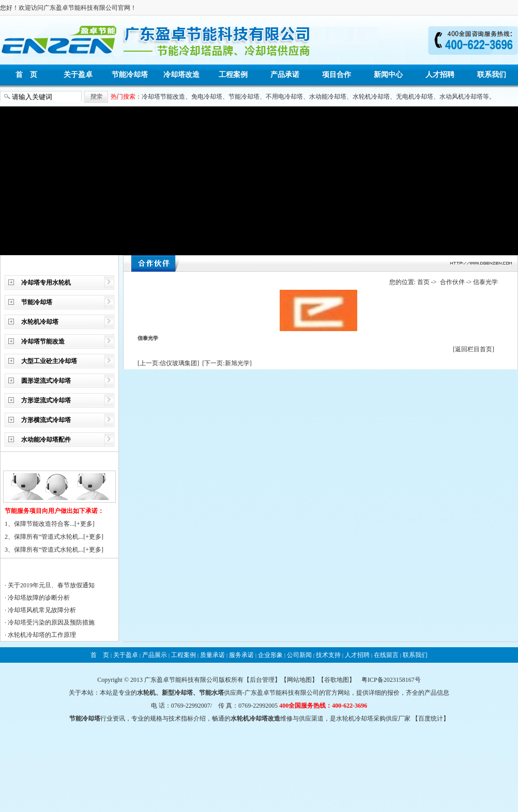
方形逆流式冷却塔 (46, 400)
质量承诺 (212, 655)
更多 (86, 524)
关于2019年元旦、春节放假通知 (51, 585)
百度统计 (431, 719)
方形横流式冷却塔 (46, 420)
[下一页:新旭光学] (227, 363)
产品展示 (155, 655)
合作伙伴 (452, 282)
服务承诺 (241, 655)
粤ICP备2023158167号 (391, 680)
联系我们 (492, 75)
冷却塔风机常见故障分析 (42, 610)
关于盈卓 (78, 75)
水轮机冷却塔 (371, 97)
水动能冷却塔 (328, 97)
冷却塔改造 (181, 75)
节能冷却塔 (130, 75)
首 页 (26, 75)
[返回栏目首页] (474, 349)
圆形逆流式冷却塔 (46, 381)
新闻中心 (388, 75)
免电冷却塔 (207, 97)
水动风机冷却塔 (461, 97)
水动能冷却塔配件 (46, 440)
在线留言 (386, 655)
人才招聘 (440, 75)
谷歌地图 (337, 680)
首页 (423, 282)
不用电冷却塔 (284, 97)
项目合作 (337, 75)
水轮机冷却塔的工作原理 (42, 635)
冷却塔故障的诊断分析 (39, 598)
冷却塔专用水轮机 (46, 283)
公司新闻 (299, 655)
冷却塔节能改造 (163, 97)
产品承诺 (285, 75)
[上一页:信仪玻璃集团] (168, 363)
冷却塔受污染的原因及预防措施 (51, 622)
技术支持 (328, 655)
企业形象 (270, 655)
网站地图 (299, 680)
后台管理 (262, 680)
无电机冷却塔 (415, 97)
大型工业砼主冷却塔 (49, 361)
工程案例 (233, 75)
